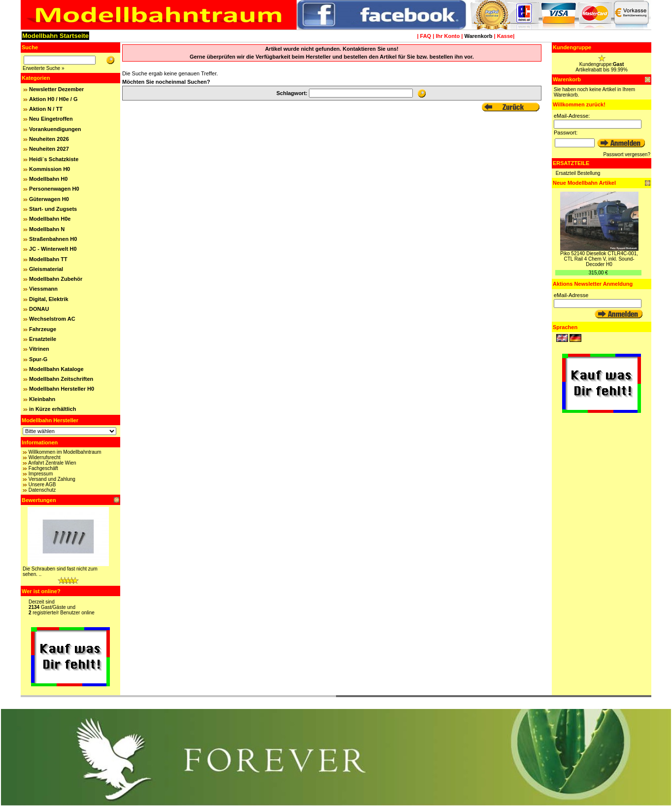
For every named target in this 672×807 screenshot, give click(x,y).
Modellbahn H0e (50, 219)
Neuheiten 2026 (49, 139)
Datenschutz (42, 490)
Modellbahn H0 (48, 179)
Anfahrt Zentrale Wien (52, 463)
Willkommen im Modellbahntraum (65, 452)
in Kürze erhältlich (52, 409)
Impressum (41, 474)
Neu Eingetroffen (51, 119)
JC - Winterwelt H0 (53, 249)
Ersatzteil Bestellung (578, 173)
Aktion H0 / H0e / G (53, 99)
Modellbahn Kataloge (56, 369)
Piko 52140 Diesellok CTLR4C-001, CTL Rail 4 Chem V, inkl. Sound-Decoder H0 (599, 259)
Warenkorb (478, 36)
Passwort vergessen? (627, 154)
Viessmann (43, 289)
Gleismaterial (46, 269)
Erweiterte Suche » (44, 68)
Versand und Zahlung (52, 479)
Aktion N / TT (46, 109)
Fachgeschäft (43, 468)
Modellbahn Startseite (55, 36)
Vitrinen (39, 349)
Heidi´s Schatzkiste (54, 159)
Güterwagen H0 (49, 199)
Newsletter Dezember (56, 89)
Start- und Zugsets (53, 209)
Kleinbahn (42, 399)
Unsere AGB (42, 485)
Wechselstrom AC (52, 319)
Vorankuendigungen (55, 129)
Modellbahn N (47, 229)
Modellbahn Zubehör (56, 279)
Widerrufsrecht (45, 457)
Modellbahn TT (48, 259)
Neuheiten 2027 (49, 149)
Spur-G (38, 359)
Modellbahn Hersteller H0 (62, 389)
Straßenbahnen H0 (53, 239)
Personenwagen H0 (54, 189)
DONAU (39, 309)
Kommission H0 (50, 169)
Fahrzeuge (43, 329)
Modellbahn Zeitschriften (61, 379)
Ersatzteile (43, 339)
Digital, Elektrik (49, 299)
